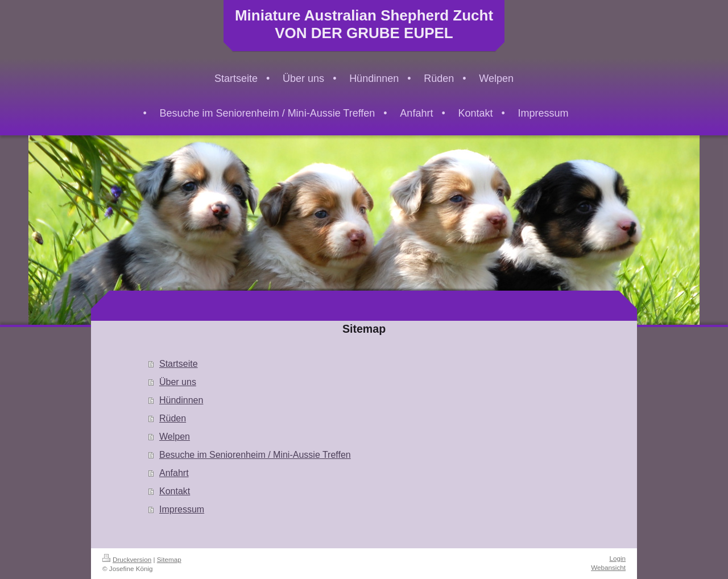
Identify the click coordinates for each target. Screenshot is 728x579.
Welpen (175, 437)
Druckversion (127, 559)
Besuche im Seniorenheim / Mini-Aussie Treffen (255, 455)
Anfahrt (174, 473)
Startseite (179, 364)
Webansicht (608, 567)
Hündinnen (181, 400)
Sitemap (169, 559)
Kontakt (175, 491)
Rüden (173, 418)
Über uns (178, 382)
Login (617, 558)
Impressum (182, 509)
